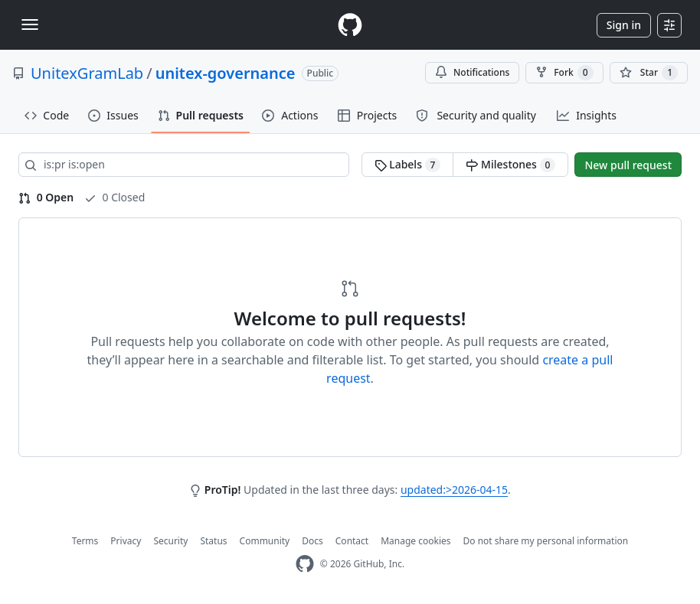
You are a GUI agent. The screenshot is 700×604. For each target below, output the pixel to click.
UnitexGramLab (87, 73)
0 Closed (114, 197)
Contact (352, 541)
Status (213, 541)
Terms (85, 541)
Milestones (510, 165)
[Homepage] (350, 25)
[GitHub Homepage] (305, 564)
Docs (312, 541)
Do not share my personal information (546, 541)
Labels (408, 165)
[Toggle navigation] (30, 24)
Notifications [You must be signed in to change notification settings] (472, 72)
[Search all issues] (184, 165)
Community (265, 541)
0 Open (46, 197)
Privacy (126, 541)
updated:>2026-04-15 (454, 490)
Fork (564, 73)
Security (170, 541)
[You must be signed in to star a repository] (649, 73)
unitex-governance (226, 73)
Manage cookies (415, 541)
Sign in (624, 25)
